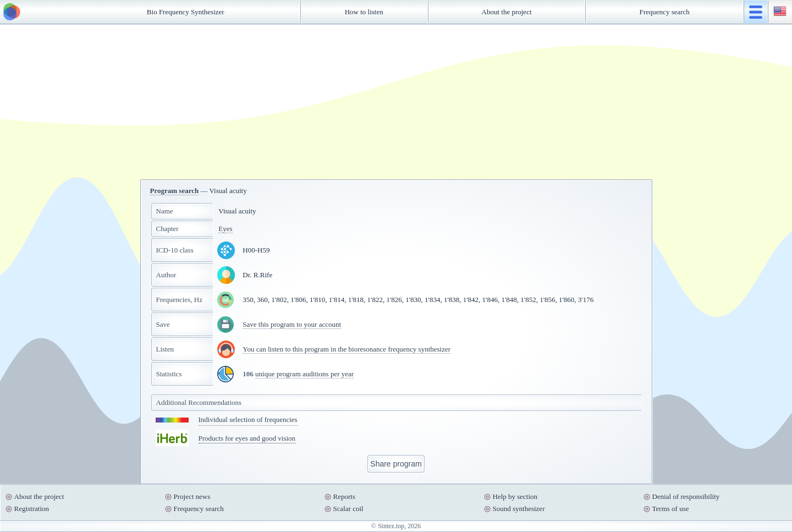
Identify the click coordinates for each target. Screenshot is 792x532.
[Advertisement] (396, 102)
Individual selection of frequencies (248, 419)
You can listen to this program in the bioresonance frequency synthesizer (346, 349)
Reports (344, 497)
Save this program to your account (292, 324)
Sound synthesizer (519, 509)
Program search (175, 191)
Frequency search (665, 12)
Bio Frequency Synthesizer (186, 12)
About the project (507, 12)
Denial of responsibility (686, 497)
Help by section (515, 497)
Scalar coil (348, 509)
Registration (32, 509)
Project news (192, 497)
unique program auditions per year (304, 374)
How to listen (364, 12)
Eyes (225, 229)
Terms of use (671, 509)
